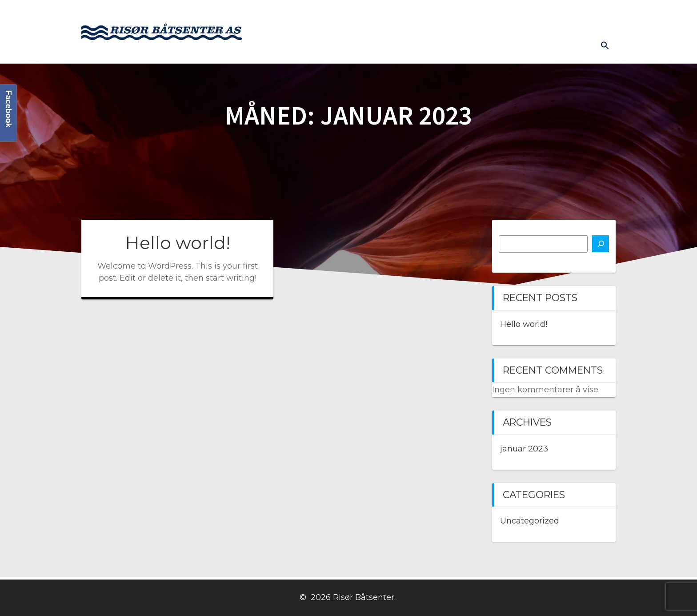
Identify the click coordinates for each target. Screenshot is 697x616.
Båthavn (504, 14)
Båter (315, 14)
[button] (605, 45)
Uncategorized (530, 521)
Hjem (280, 14)
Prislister (550, 14)
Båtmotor (358, 14)
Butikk (403, 14)
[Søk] (601, 244)
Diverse (595, 14)
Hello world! (178, 243)
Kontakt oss (452, 14)
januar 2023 (524, 449)
